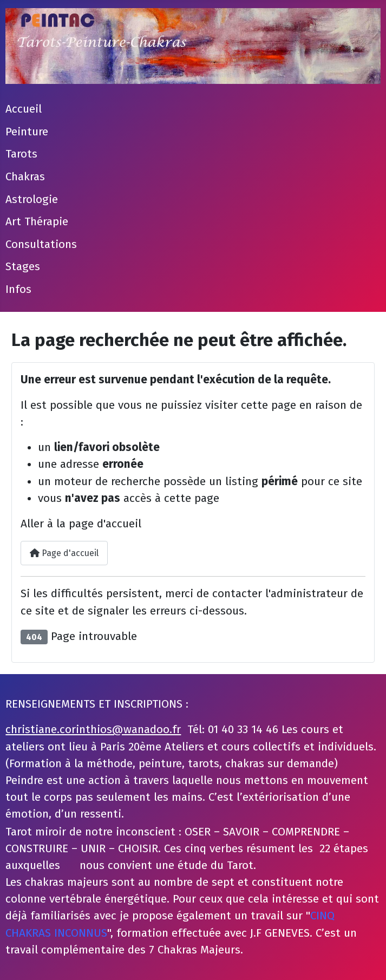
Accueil (24, 109)
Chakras (25, 177)
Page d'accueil (64, 553)
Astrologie (32, 200)
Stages (23, 267)
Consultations (41, 244)
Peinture (27, 132)
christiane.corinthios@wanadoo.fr (93, 730)
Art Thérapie (37, 222)
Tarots (21, 154)
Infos (18, 289)
